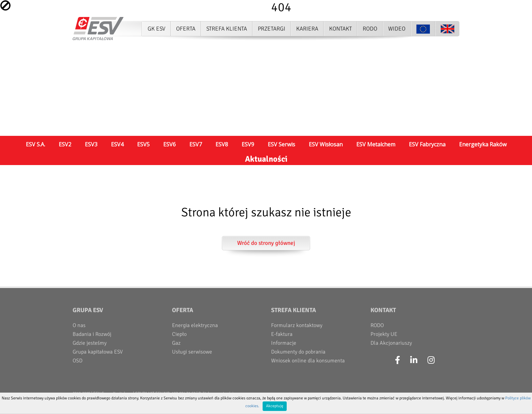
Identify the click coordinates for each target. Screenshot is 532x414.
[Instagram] (431, 360)
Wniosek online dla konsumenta (308, 361)
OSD (78, 361)
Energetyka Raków (483, 144)
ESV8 (222, 144)
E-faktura (282, 334)
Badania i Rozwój (92, 334)
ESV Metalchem (376, 144)
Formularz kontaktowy (297, 325)
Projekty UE (384, 334)
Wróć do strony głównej (266, 243)
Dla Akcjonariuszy (391, 343)
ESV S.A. (35, 144)
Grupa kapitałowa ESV (98, 352)
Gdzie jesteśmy (90, 343)
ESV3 (91, 144)
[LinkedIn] (414, 360)
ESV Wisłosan (326, 144)
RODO (377, 325)
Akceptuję (275, 406)
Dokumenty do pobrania (298, 352)
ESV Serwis (281, 144)
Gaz (176, 343)
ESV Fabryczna (427, 144)
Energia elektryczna (195, 325)
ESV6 (169, 144)
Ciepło (179, 334)
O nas (79, 325)
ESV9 (248, 144)
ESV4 (117, 144)
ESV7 (196, 144)
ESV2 (65, 144)
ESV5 (143, 144)
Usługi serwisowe (192, 352)
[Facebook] (397, 360)
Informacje (284, 343)
